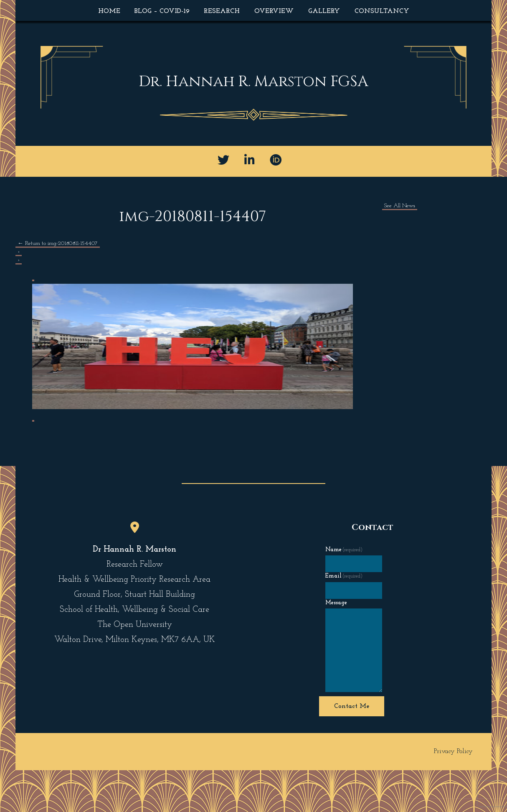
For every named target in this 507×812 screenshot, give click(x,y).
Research (222, 11)
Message (336, 603)
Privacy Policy (453, 751)
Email (344, 576)
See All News (400, 206)
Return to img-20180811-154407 (58, 243)
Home (109, 11)
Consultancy (382, 11)
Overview (274, 11)
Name (344, 550)
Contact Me (352, 706)
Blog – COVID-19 (162, 11)
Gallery (324, 11)
